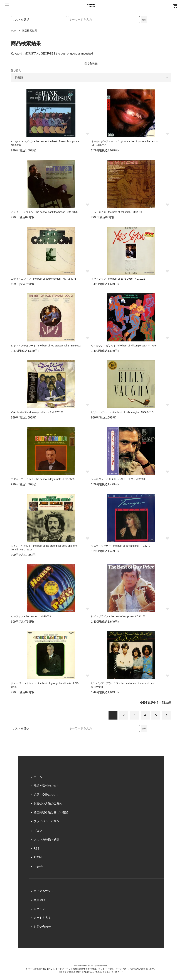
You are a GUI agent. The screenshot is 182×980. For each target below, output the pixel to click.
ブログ (38, 831)
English (38, 866)
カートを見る (42, 918)
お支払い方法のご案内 (48, 803)
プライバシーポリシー (48, 821)
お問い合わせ (42, 927)
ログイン (39, 909)
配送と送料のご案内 (46, 786)
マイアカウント (44, 891)
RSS (37, 849)
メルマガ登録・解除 (46, 840)
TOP (13, 31)
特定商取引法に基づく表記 (51, 812)
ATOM (38, 857)
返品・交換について (46, 795)
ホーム (38, 777)
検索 (144, 20)
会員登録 (39, 900)
